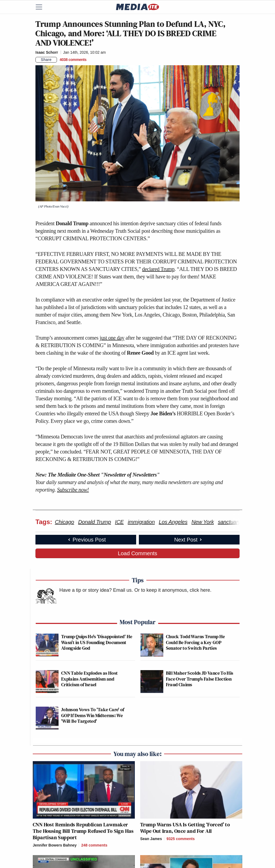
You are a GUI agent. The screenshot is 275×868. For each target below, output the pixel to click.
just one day (112, 338)
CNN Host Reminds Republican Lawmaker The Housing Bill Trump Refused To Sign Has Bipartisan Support (83, 831)
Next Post (189, 540)
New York (203, 522)
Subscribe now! (73, 490)
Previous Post (86, 540)
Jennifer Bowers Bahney (55, 845)
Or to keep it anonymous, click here (172, 590)
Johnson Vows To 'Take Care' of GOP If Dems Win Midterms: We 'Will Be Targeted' (93, 715)
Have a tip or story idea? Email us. (96, 590)
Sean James (151, 839)
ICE (119, 522)
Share (46, 60)
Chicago (64, 522)
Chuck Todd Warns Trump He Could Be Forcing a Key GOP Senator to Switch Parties (196, 642)
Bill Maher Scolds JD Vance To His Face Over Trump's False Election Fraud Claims (200, 679)
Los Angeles (173, 522)
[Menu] (42, 7)
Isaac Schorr (47, 52)
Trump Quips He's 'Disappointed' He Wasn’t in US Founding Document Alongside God (97, 642)
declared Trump (158, 269)
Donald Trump (95, 522)
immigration (141, 522)
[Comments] (73, 60)
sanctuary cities (236, 522)
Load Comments (138, 553)
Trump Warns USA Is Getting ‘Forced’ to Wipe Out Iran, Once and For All (185, 828)
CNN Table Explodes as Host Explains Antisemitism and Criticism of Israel (89, 679)
